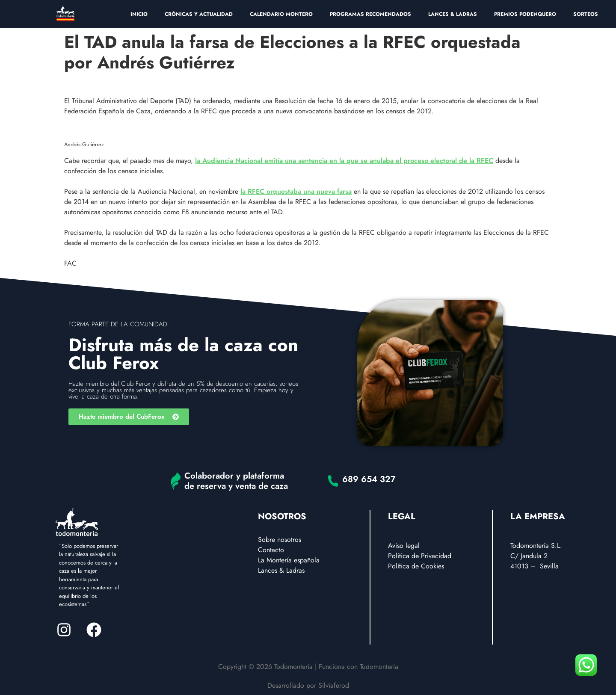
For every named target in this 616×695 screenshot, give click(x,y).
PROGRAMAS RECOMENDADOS (370, 14)
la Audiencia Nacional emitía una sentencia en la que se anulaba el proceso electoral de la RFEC (344, 161)
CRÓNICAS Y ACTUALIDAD (199, 14)
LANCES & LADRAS (453, 14)
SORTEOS (586, 14)
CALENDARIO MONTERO (281, 14)
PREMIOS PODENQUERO (525, 14)
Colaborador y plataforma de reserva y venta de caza (236, 481)
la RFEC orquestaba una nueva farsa (296, 191)
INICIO (139, 14)
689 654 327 (369, 479)
